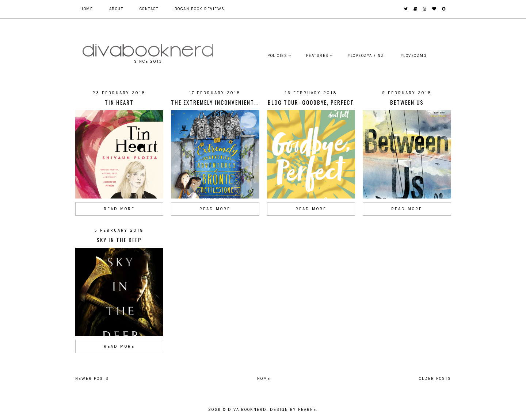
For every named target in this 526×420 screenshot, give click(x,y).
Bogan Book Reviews (200, 9)
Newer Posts (92, 379)
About (116, 9)
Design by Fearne (293, 410)
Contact (149, 9)
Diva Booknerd (247, 410)
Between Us (407, 102)
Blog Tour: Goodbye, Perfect (311, 102)
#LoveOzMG (414, 56)
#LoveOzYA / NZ (366, 56)
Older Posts (435, 379)
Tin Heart (119, 102)
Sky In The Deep (119, 240)
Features (317, 56)
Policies (277, 56)
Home (87, 9)
